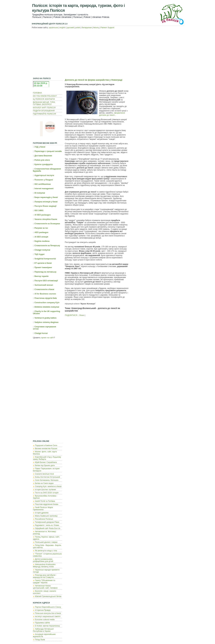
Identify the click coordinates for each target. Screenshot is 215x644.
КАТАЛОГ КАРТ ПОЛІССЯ (44, 108)
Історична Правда (43, 610)
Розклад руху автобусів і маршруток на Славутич (45, 576)
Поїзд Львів (40, 640)
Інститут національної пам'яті (48, 616)
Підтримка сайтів (42, 623)
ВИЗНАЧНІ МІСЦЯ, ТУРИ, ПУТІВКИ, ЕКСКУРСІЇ (44, 103)
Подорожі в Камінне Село (46, 445)
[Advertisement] (107, 53)
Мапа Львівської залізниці (46, 516)
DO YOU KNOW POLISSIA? (45, 96)
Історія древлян (42, 513)
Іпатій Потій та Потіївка (45, 501)
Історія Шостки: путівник (46, 490)
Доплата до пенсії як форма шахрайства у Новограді (94, 80)
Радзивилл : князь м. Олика (47, 525)
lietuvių (96, 28)
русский (70, 28)
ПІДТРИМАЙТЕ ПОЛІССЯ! (45, 114)
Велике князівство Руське (46, 449)
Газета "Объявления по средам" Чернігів (44, 582)
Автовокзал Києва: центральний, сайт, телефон (45, 587)
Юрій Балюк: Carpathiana (46, 462)
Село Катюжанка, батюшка (47, 480)
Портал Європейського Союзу (48, 607)
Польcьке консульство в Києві (48, 613)
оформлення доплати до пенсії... (112, 114)
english (63, 28)
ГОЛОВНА (37, 93)
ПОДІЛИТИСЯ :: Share (75, 315)
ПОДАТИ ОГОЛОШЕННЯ (44, 111)
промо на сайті (47, 338)
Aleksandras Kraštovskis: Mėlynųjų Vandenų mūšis (44, 566)
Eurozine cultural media (45, 620)
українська (53, 28)
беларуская (87, 28)
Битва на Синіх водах (44, 483)
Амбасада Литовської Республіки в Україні (43, 630)
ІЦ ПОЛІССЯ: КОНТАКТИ (44, 99)
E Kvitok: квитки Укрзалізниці (47, 626)
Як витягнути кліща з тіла (46, 551)
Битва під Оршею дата (45, 465)
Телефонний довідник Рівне (47, 522)
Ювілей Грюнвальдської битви (48, 596)
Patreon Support (107, 28)
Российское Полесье (44, 519)
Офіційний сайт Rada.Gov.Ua (48, 528)
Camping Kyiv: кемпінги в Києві (48, 486)
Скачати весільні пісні (44, 474)
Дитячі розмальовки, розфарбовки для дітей (43, 560)
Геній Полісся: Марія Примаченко (43, 509)
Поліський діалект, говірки (46, 542)
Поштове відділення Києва (47, 504)
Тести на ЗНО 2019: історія (47, 493)
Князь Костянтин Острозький (48, 477)
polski (78, 28)
